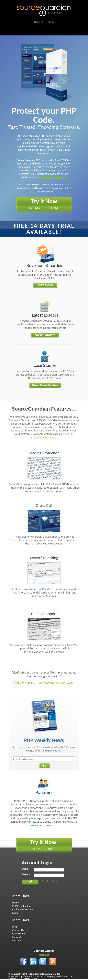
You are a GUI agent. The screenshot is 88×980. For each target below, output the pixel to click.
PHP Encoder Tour (22, 906)
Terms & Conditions (34, 976)
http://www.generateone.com (54, 683)
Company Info (53, 976)
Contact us (67, 976)
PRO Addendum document (52, 177)
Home (15, 903)
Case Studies (19, 934)
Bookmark (44, 954)
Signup (38, 22)
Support (16, 937)
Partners (17, 940)
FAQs (15, 913)
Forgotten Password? (52, 881)
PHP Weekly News (28, 979)
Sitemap (12, 979)
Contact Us (18, 930)
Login (50, 22)
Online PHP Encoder (23, 909)
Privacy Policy (15, 976)
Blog (15, 927)
